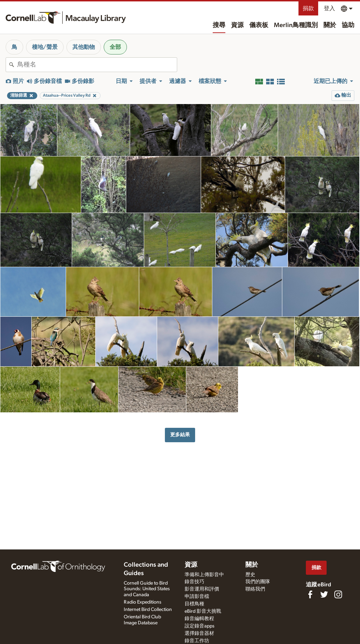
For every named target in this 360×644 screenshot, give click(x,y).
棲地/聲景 (45, 47)
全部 (115, 47)
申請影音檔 (197, 597)
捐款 (308, 8)
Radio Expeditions (143, 602)
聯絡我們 (255, 589)
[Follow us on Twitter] (324, 594)
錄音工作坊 (197, 641)
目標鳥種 (194, 604)
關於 (330, 25)
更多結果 (180, 435)
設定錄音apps (200, 626)
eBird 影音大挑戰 (203, 611)
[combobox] (97, 65)
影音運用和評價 (202, 589)
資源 (237, 25)
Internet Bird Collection (148, 610)
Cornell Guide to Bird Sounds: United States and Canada (147, 589)
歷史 (250, 575)
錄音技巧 (194, 582)
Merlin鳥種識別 (296, 25)
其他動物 (84, 47)
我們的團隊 (258, 582)
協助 (348, 25)
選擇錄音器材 (199, 633)
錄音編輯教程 (199, 619)
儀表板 (259, 25)
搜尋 (219, 25)
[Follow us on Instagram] (338, 594)
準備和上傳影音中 (204, 575)
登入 (329, 8)
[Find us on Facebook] (310, 594)
